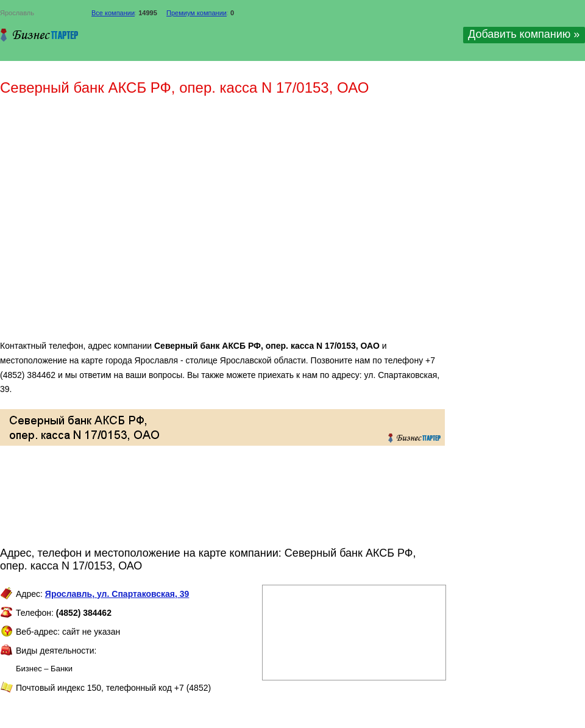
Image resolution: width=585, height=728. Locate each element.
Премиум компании (197, 13)
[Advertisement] (114, 223)
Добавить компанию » (524, 34)
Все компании (113, 13)
